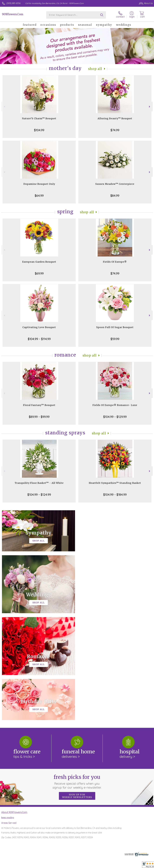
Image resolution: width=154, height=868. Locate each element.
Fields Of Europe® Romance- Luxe (115, 405)
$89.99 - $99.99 (39, 417)
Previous (4, 107)
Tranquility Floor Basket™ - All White (39, 483)
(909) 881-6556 (13, 3)
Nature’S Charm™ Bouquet (39, 118)
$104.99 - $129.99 (115, 417)
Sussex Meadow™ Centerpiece (115, 184)
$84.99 (115, 196)
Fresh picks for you (77, 675)
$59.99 (115, 339)
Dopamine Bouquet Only (39, 184)
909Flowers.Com (13, 14)
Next (150, 107)
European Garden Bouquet (39, 262)
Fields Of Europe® (115, 262)
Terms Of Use (93, 865)
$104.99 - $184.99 (115, 495)
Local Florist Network (127, 865)
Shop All (95, 69)
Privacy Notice (108, 865)
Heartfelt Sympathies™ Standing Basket (115, 483)
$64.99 (39, 196)
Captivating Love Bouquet (39, 327)
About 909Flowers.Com (14, 705)
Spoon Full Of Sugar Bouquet (115, 327)
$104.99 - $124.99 (39, 495)
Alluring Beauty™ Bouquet (115, 118)
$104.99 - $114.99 (39, 339)
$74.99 (115, 130)
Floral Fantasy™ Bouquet (39, 405)
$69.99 (39, 273)
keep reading (8, 711)
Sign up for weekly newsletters (77, 689)
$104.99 (39, 130)
